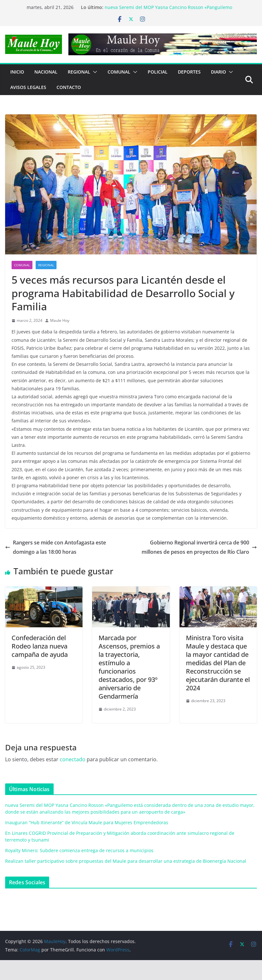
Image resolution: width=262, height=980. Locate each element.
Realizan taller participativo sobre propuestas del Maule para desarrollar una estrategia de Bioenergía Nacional (126, 861)
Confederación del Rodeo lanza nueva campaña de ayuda (40, 646)
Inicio (17, 72)
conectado (73, 759)
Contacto (69, 87)
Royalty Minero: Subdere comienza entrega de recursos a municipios (79, 850)
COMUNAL (119, 72)
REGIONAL (79, 72)
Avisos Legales (28, 87)
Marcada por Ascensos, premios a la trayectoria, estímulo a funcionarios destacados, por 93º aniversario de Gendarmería (129, 667)
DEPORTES (189, 72)
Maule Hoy (60, 320)
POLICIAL (158, 72)
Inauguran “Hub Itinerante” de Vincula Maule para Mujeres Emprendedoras (87, 822)
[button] (94, 72)
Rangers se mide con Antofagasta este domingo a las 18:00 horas (56, 547)
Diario (218, 72)
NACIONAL (46, 72)
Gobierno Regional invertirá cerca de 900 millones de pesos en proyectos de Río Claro (199, 547)
